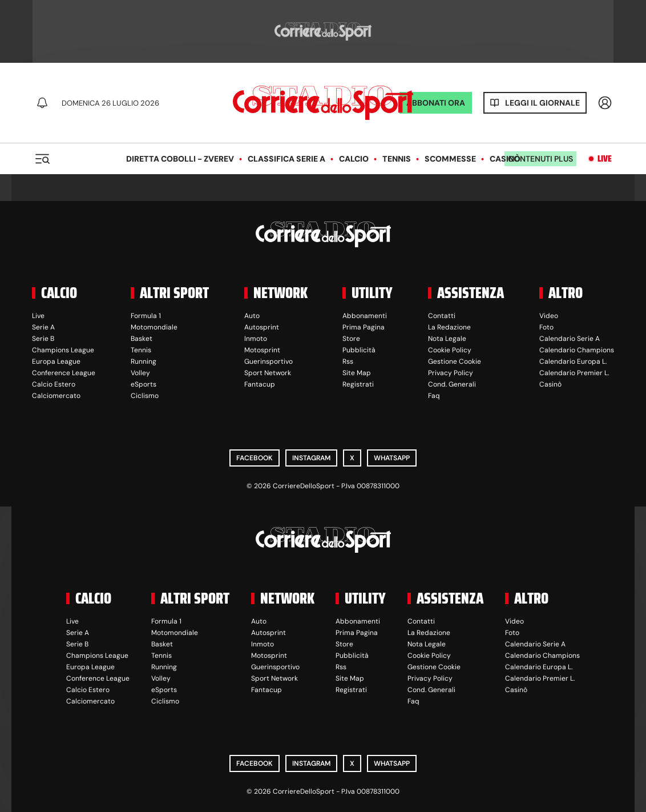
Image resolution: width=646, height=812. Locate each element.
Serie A (43, 327)
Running (144, 361)
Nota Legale (447, 339)
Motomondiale (154, 327)
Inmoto (256, 339)
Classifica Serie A (286, 159)
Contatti (442, 316)
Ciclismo (145, 396)
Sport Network (268, 373)
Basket (142, 339)
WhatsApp (392, 458)
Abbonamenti (365, 316)
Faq (434, 396)
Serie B (43, 339)
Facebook (255, 458)
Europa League (56, 361)
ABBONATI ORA (436, 103)
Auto (252, 316)
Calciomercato (56, 396)
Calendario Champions (577, 350)
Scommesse (450, 159)
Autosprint (262, 327)
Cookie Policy (450, 350)
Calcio (354, 159)
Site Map (357, 373)
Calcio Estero (54, 384)
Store (351, 339)
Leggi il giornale (542, 103)
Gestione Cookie (455, 361)
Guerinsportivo (269, 361)
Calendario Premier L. (574, 373)
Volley (140, 373)
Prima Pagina (364, 327)
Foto (546, 327)
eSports (144, 384)
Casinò (505, 159)
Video (549, 316)
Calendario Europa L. (573, 361)
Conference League (64, 373)
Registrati (358, 384)
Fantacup (260, 384)
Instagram (311, 458)
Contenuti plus (540, 159)
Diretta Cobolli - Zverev (180, 159)
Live (605, 159)
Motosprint (262, 350)
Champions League (63, 350)
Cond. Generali (452, 384)
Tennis (397, 159)
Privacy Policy (451, 373)
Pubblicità (359, 350)
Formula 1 (146, 316)
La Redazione (449, 327)
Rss (348, 361)
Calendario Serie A (570, 339)
